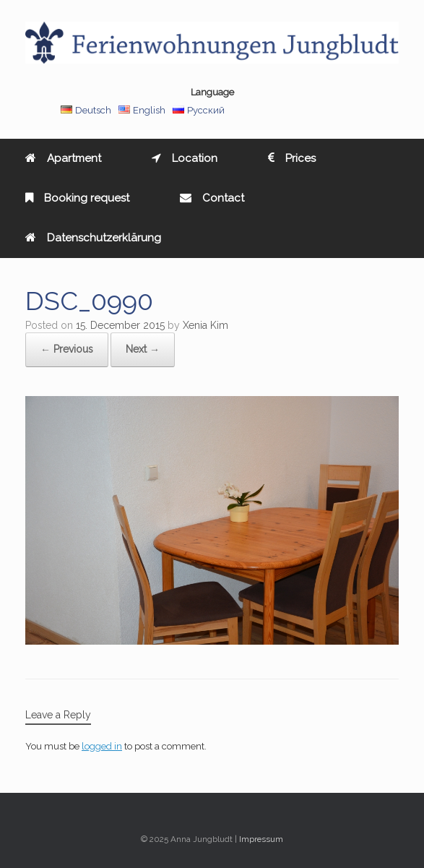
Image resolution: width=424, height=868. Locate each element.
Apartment (63, 158)
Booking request (77, 198)
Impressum (261, 839)
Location (185, 158)
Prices (292, 158)
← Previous (67, 349)
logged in (102, 746)
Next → (143, 349)
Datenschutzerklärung (93, 238)
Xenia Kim (205, 325)
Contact (212, 198)
